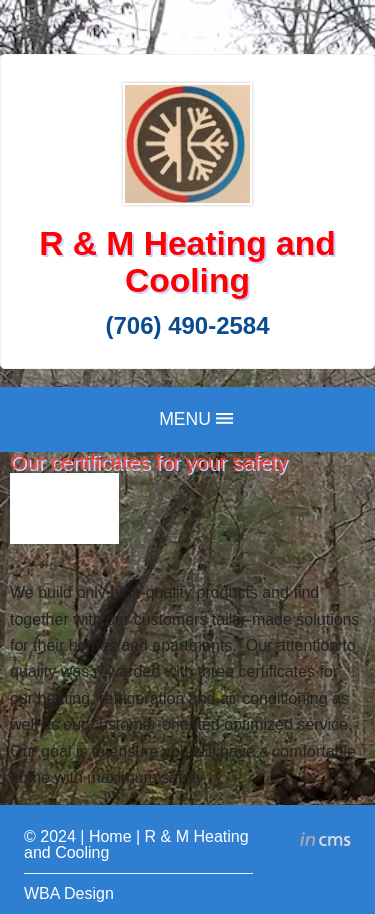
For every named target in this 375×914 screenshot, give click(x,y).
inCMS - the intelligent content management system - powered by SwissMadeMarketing (325, 842)
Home (110, 836)
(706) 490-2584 (187, 325)
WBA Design (69, 893)
